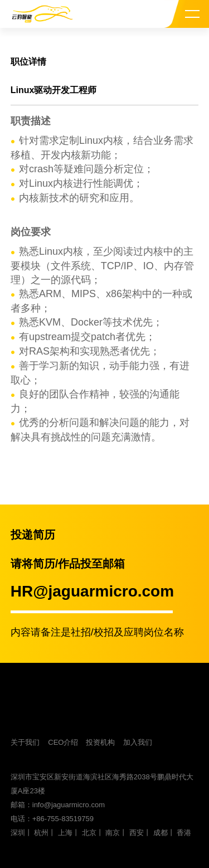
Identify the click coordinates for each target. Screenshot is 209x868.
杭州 (41, 833)
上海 (65, 833)
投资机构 (100, 742)
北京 (89, 833)
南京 (113, 833)
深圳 (18, 833)
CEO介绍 (63, 742)
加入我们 (138, 742)
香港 (184, 833)
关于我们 (25, 742)
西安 (137, 833)
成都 (161, 833)
